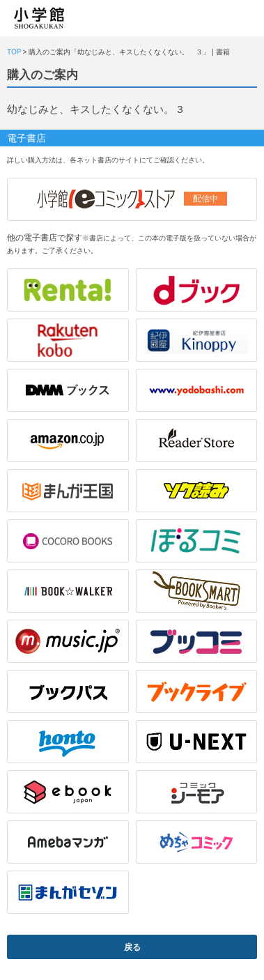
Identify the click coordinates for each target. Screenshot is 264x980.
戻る (132, 947)
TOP (14, 52)
